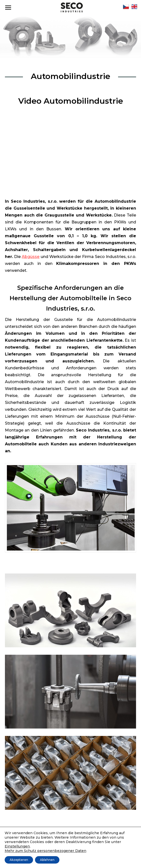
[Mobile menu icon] (8, 8)
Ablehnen (47, 860)
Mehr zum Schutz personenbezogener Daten (45, 851)
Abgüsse (31, 257)
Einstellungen (17, 846)
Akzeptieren (19, 860)
